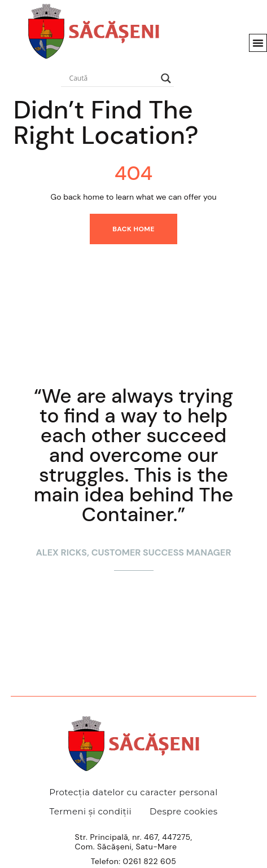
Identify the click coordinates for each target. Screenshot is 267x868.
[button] (258, 43)
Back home (133, 229)
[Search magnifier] (166, 78)
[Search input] (112, 78)
